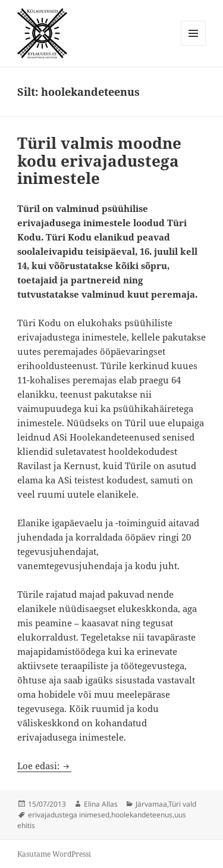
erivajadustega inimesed (69, 815)
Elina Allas (101, 804)
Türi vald (182, 804)
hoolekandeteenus (142, 815)
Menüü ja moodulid (194, 46)
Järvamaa (151, 804)
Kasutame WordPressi (54, 854)
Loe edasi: (44, 766)
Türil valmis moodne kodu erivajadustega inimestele (99, 161)
